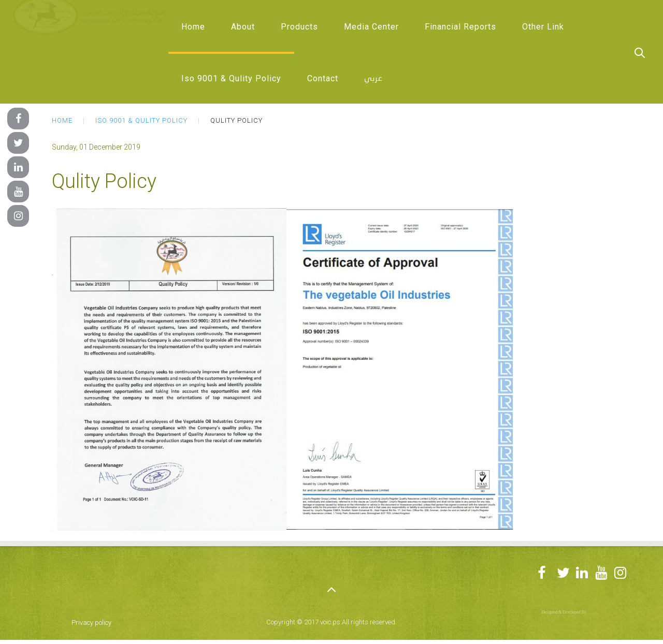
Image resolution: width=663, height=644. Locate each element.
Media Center (371, 27)
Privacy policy (91, 623)
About (243, 27)
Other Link (543, 27)
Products (299, 27)
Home (193, 27)
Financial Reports (460, 27)
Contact (323, 78)
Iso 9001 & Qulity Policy (231, 78)
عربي (373, 79)
